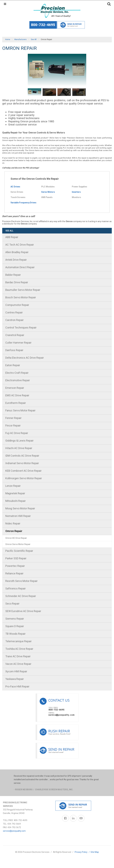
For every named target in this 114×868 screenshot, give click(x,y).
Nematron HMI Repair (18, 516)
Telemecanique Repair (18, 641)
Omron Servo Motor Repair (18, 544)
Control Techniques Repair (21, 328)
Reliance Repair (14, 573)
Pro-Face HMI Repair (17, 686)
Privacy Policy (83, 852)
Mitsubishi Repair (16, 501)
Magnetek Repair (15, 493)
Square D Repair (15, 626)
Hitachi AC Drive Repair (19, 448)
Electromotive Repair (18, 380)
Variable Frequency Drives (23, 203)
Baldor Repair (13, 275)
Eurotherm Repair (16, 403)
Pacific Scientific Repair (19, 551)
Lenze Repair (13, 486)
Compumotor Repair (17, 305)
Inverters (76, 192)
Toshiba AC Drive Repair (19, 649)
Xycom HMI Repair (16, 671)
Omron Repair (14, 531)
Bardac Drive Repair (17, 282)
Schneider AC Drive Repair (21, 596)
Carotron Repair (14, 320)
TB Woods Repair (15, 634)
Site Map (95, 852)
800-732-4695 (43, 25)
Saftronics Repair (16, 588)
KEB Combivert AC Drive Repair (23, 471)
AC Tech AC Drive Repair (20, 245)
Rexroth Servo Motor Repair (21, 581)
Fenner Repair (13, 418)
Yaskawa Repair (15, 679)
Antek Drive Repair (16, 260)
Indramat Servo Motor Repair (22, 463)
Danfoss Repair (14, 350)
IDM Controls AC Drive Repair (22, 456)
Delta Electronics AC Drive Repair (25, 358)
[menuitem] (57, 237)
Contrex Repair (14, 312)
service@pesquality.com (14, 831)
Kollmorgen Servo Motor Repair (24, 478)
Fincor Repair (13, 426)
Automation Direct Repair (20, 267)
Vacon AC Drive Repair (18, 664)
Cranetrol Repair (15, 335)
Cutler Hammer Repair (18, 343)
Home (8, 39)
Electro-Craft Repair (17, 373)
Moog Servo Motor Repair (20, 508)
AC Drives (15, 187)
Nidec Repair (13, 523)
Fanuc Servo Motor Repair (20, 410)
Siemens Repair (15, 619)
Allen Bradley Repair (17, 252)
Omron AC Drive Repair (16, 538)
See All (34, 39)
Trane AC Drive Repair (18, 656)
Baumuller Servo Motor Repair (23, 290)
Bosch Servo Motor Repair (21, 297)
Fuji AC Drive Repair (17, 433)
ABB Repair (12, 237)
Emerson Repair (15, 388)
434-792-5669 (14, 824)
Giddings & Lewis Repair (19, 441)
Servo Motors (48, 192)
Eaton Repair (13, 365)
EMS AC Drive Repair (17, 395)
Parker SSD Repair (16, 558)
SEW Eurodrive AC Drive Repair (23, 611)
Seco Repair (12, 604)
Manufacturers (20, 39)
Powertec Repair (15, 566)
